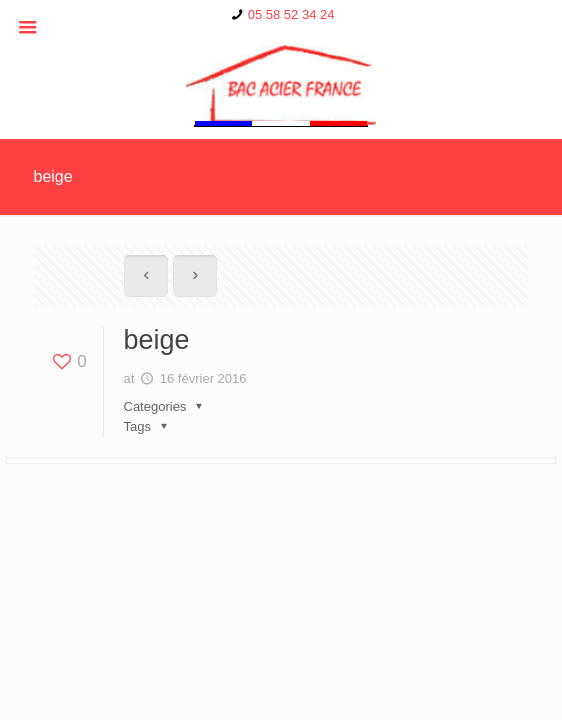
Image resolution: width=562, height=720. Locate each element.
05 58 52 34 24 (291, 14)
